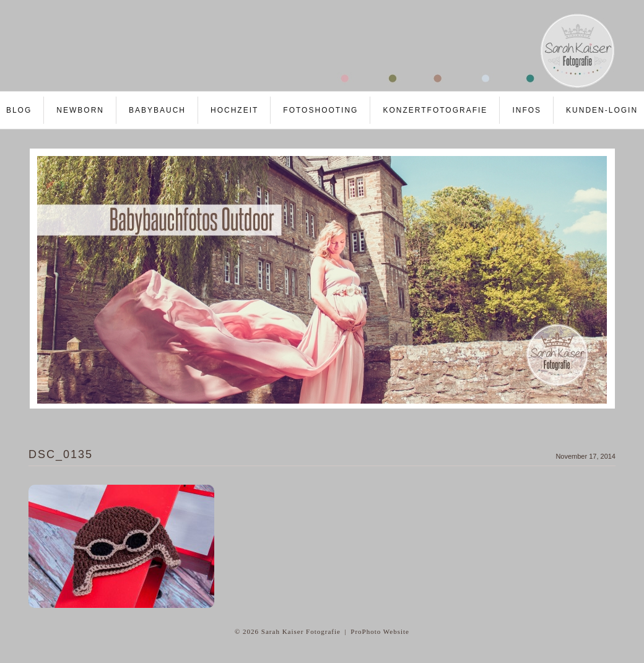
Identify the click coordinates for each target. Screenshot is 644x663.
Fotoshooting (320, 110)
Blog (19, 110)
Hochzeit (234, 110)
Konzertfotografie (435, 110)
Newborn (80, 110)
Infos (527, 110)
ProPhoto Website (380, 631)
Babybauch (157, 110)
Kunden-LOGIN (602, 110)
